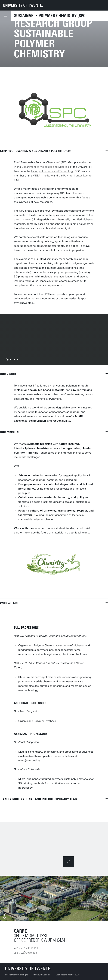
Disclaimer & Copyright (16, 975)
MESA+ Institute (43, 176)
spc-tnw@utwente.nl (26, 953)
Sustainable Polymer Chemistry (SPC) (50, 16)
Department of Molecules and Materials (45, 167)
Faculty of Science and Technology (52, 171)
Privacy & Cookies (42, 975)
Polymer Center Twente (77, 176)
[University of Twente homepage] (23, 5)
